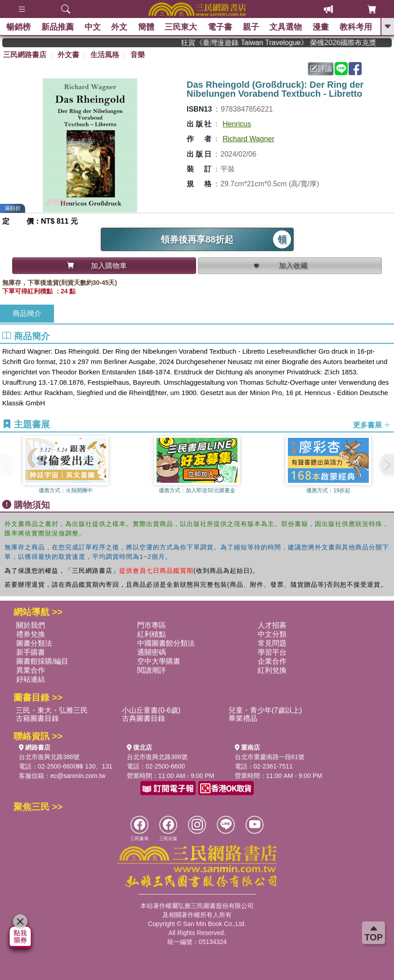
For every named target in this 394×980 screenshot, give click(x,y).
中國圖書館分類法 (166, 643)
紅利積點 (152, 634)
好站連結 (31, 679)
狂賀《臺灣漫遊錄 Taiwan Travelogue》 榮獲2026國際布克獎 (291, 43)
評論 (321, 69)
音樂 (138, 55)
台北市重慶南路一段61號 (270, 757)
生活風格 (105, 55)
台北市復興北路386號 (49, 757)
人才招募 (272, 625)
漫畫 (321, 27)
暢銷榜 (19, 27)
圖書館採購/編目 (42, 661)
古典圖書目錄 (143, 718)
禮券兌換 (31, 634)
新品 (58, 27)
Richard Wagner (248, 139)
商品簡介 (27, 313)
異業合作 (31, 670)
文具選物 (286, 27)
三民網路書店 (25, 55)
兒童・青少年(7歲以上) (265, 710)
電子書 (220, 27)
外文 (120, 27)
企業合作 (272, 661)
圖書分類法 (34, 643)
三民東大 (181, 27)
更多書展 (372, 425)
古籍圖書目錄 (37, 718)
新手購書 (31, 652)
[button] (387, 465)
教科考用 (356, 27)
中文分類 (272, 634)
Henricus (237, 124)
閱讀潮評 (152, 670)
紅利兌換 (272, 670)
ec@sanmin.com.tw (78, 776)
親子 (251, 27)
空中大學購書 (159, 661)
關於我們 (31, 625)
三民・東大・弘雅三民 (52, 710)
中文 (93, 27)
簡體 (147, 27)
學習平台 (272, 652)
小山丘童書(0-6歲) (151, 710)
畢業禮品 (243, 718)
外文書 (68, 55)
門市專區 (152, 625)
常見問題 (272, 643)
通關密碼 (152, 652)
